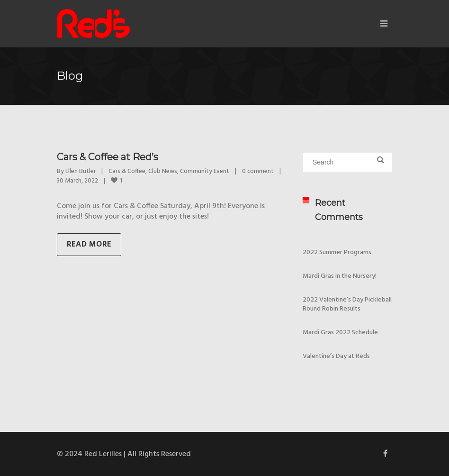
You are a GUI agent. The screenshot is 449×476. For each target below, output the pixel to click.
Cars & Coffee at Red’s (108, 157)
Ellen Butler (81, 171)
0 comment (258, 171)
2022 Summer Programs (337, 252)
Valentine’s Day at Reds (336, 356)
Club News (163, 171)
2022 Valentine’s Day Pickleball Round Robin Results (347, 304)
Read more (89, 245)
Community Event (205, 171)
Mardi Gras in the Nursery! (340, 276)
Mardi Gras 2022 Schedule (340, 333)
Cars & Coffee (127, 171)
